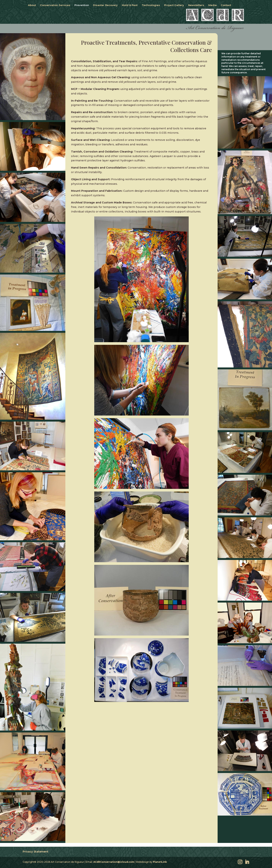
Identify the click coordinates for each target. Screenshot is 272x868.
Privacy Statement (36, 852)
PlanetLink (160, 862)
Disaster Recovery (105, 5)
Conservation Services (55, 5)
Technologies (151, 5)
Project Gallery (174, 5)
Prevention (82, 5)
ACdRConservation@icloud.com (114, 862)
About (32, 5)
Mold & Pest (130, 5)
